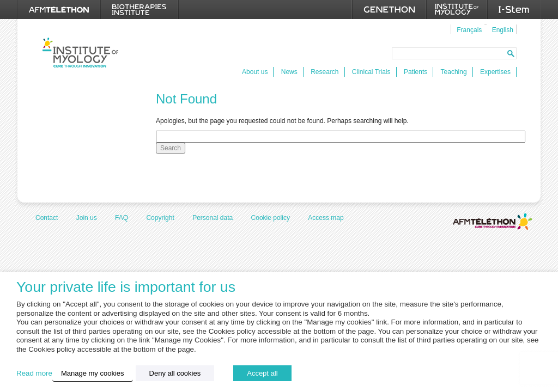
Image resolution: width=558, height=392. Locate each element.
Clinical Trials (371, 72)
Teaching (454, 72)
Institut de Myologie (80, 53)
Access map (326, 218)
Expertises (495, 72)
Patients (416, 72)
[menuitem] (468, 29)
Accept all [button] (262, 373)
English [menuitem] (503, 30)
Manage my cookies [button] (93, 373)
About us (255, 72)
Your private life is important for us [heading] (126, 287)
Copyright (160, 218)
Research (325, 72)
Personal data (213, 218)
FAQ (122, 218)
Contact (47, 218)
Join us (87, 218)
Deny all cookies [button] (175, 373)
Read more (34, 373)
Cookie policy (271, 218)
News (289, 72)
